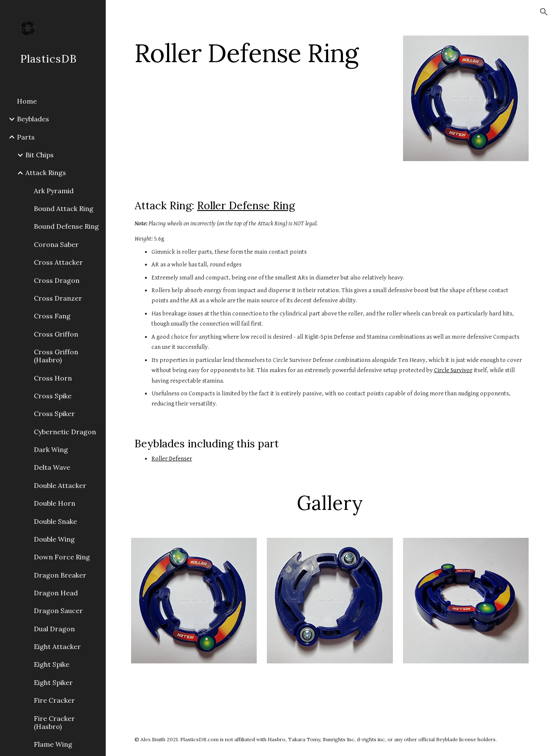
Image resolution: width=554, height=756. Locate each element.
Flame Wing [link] (53, 744)
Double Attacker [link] (60, 485)
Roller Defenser (172, 459)
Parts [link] (26, 137)
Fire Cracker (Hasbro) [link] (54, 722)
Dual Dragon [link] (54, 629)
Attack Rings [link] (46, 173)
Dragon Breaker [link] (60, 575)
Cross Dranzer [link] (58, 298)
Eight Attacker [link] (57, 646)
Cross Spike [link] (53, 396)
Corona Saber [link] (56, 244)
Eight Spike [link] (52, 664)
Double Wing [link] (54, 539)
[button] (544, 12)
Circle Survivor (453, 370)
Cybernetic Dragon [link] (65, 432)
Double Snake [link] (55, 521)
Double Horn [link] (55, 503)
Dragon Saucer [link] (58, 611)
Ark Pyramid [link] (54, 191)
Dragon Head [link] (56, 593)
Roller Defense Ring (246, 205)
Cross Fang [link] (52, 316)
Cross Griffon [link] (56, 334)
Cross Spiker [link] (54, 414)
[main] (262, 53)
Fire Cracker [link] (54, 700)
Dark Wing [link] (51, 449)
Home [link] (27, 101)
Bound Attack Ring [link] (64, 208)
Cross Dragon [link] (57, 280)
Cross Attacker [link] (58, 262)
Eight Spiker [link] (53, 682)
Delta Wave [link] (52, 467)
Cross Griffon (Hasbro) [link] (56, 356)
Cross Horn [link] (53, 378)
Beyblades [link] (33, 119)
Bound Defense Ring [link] (66, 226)
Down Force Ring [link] (62, 557)
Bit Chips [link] (40, 155)
